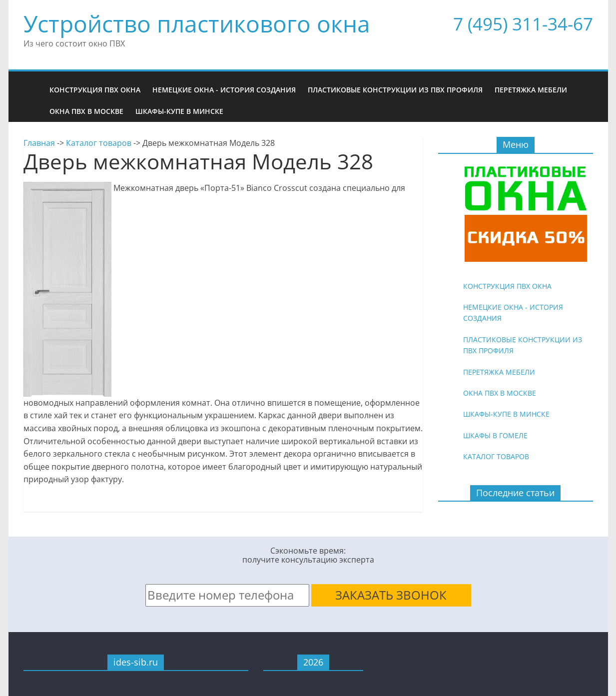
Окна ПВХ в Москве (86, 111)
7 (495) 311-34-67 (523, 24)
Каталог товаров (99, 143)
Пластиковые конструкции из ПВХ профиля (395, 90)
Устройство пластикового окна (197, 23)
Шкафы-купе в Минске (179, 111)
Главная (39, 143)
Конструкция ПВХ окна (95, 90)
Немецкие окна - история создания (224, 90)
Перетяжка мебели (531, 90)
